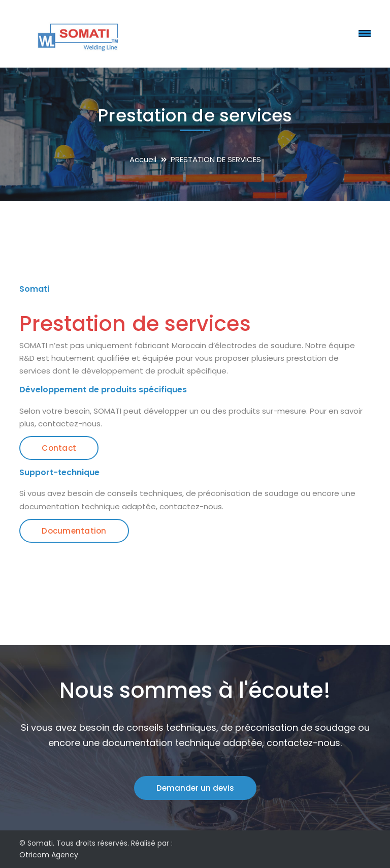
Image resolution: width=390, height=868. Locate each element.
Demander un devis (195, 788)
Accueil (143, 159)
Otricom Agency (49, 855)
